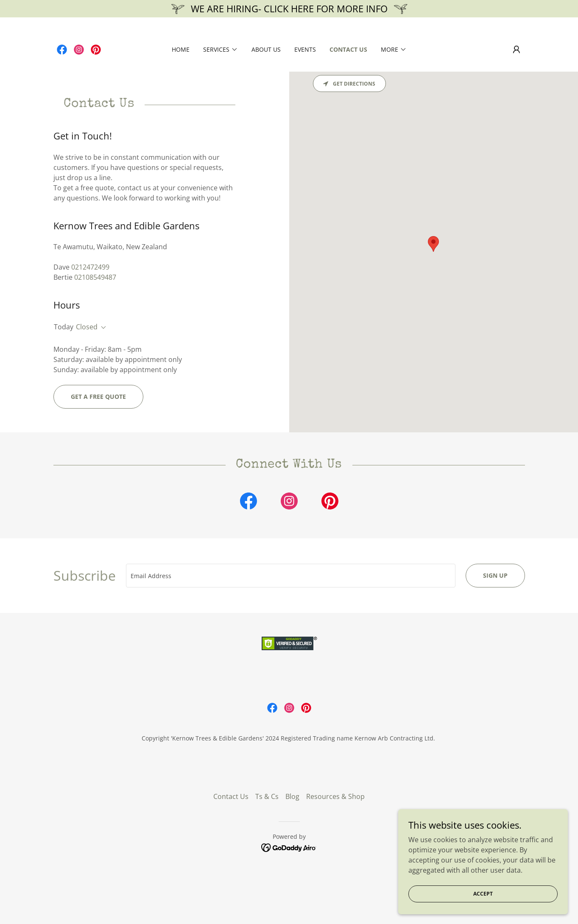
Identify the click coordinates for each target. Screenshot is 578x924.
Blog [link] (292, 845)
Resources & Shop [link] (335, 845)
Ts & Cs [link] (267, 845)
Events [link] (305, 49)
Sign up (495, 575)
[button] (221, 50)
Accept (483, 894)
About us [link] (266, 49)
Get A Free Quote (98, 397)
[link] (62, 50)
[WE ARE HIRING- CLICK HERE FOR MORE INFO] (289, 9)
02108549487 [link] (95, 277)
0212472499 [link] (90, 267)
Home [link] (181, 49)
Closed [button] (87, 327)
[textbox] (291, 576)
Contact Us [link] (348, 49)
